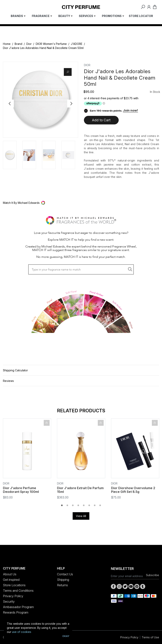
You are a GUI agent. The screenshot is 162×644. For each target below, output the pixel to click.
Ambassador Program (18, 607)
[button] (81, 203)
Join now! (130, 110)
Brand (18, 44)
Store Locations (14, 585)
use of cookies (22, 632)
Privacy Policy (13, 596)
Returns (62, 585)
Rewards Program (16, 612)
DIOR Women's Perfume (51, 44)
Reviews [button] (8, 381)
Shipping (63, 580)
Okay (66, 636)
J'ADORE (77, 44)
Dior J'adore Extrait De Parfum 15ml (80, 490)
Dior (29, 44)
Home (7, 44)
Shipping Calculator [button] (15, 370)
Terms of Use (150, 637)
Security (9, 601)
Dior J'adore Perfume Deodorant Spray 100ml (21, 490)
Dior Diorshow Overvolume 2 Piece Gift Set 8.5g (133, 490)
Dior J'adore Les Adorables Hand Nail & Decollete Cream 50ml (43, 48)
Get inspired (11, 580)
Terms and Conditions (18, 591)
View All (81, 516)
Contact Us (65, 574)
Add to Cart (101, 120)
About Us (10, 574)
